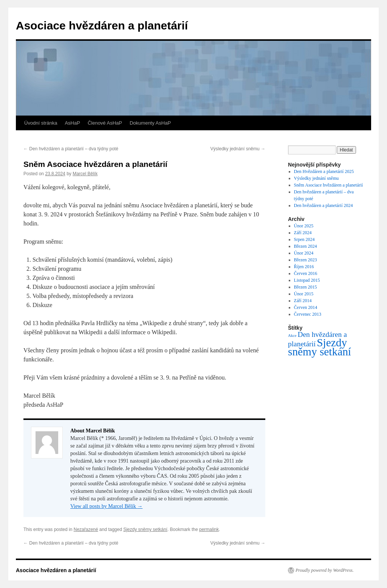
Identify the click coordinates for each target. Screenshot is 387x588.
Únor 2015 (304, 294)
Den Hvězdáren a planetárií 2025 (324, 171)
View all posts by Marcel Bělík (106, 506)
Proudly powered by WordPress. (325, 570)
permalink (209, 529)
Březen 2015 (306, 287)
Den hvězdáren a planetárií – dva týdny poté (71, 149)
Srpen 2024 (304, 239)
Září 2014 (303, 301)
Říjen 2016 (304, 267)
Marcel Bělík (85, 174)
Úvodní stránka (41, 123)
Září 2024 (303, 233)
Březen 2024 (306, 246)
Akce (292, 336)
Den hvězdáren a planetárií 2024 (324, 205)
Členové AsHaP (105, 123)
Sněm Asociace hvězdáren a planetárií (329, 185)
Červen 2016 (306, 273)
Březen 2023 (306, 260)
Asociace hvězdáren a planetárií (102, 25)
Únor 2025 (304, 226)
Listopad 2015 (307, 280)
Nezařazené (86, 529)
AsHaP (72, 123)
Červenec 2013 (308, 314)
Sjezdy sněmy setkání (145, 529)
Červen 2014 (306, 307)
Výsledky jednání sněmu (238, 149)
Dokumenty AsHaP (150, 123)
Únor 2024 (304, 253)
